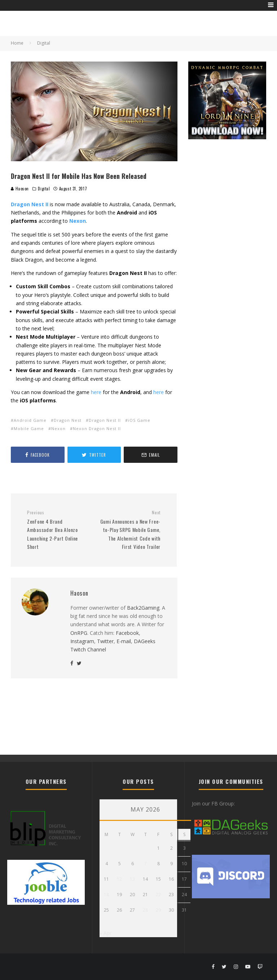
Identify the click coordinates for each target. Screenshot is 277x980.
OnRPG (79, 633)
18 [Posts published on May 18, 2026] (106, 895)
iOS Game (139, 420)
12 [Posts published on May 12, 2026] (119, 879)
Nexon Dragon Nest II (97, 428)
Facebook (127, 633)
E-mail (124, 641)
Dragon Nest (68, 420)
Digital (44, 189)
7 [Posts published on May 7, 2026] (146, 864)
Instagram (82, 641)
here (96, 392)
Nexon (58, 428)
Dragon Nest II (105, 420)
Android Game (30, 420)
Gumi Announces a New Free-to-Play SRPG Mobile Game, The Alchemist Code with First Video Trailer (130, 530)
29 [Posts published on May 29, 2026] (158, 910)
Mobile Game (29, 428)
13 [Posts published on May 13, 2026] (132, 879)
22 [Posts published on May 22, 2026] (158, 895)
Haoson (20, 189)
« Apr (105, 933)
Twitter (105, 641)
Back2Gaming (143, 608)
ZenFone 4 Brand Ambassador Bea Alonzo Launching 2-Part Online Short (58, 530)
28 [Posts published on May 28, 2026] (145, 910)
